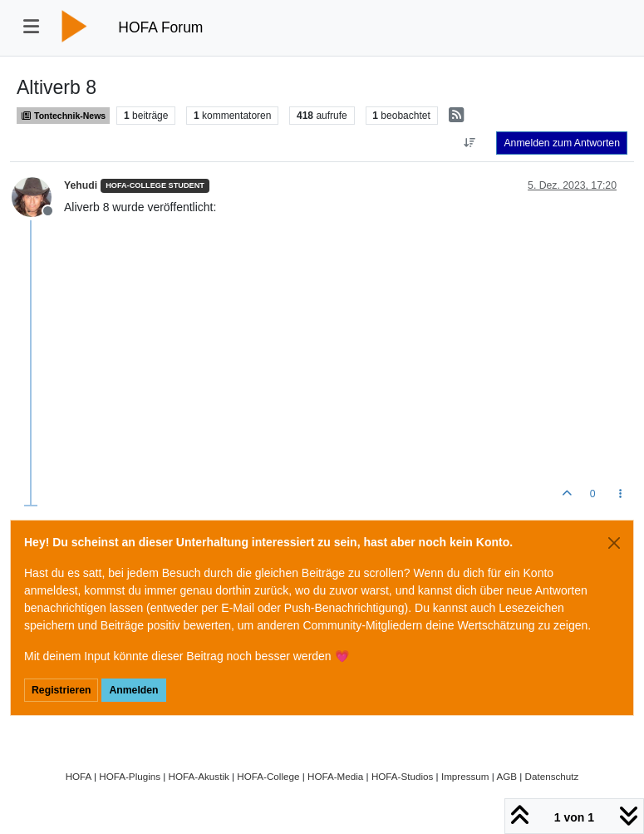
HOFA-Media (335, 776)
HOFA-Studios (403, 776)
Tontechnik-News (63, 116)
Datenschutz (552, 776)
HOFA (79, 776)
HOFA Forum (160, 27)
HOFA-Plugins (130, 776)
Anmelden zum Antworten (562, 143)
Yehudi (81, 185)
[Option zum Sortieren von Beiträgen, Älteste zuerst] (469, 143)
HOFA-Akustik (199, 776)
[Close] (614, 543)
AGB (506, 776)
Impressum (465, 776)
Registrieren (61, 690)
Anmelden (133, 690)
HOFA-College (268, 776)
